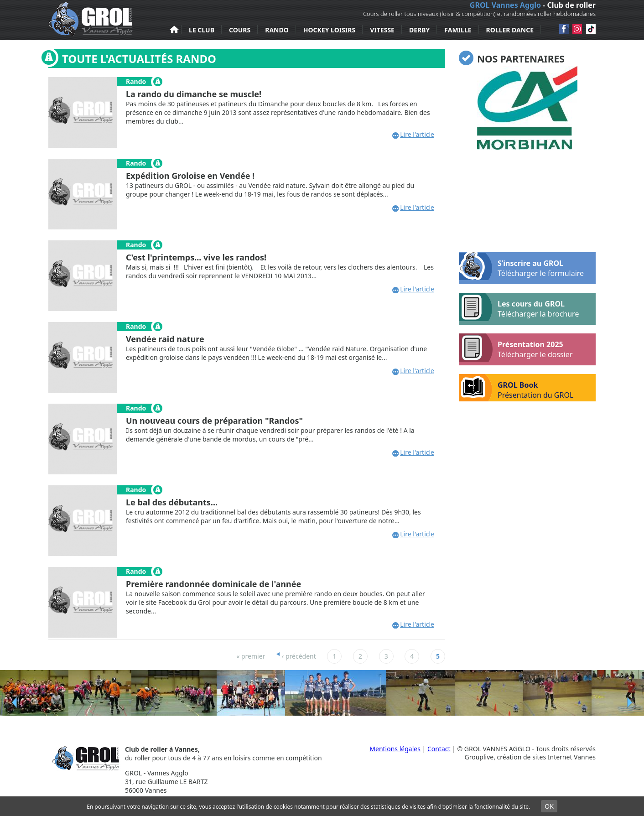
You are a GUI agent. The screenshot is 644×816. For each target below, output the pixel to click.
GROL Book (516, 388)
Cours (240, 30)
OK (549, 806)
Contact (439, 749)
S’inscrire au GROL (521, 266)
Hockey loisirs (329, 30)
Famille (458, 30)
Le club (202, 30)
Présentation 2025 (516, 348)
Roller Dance (510, 30)
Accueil (174, 30)
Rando (277, 30)
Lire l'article (417, 134)
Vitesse (382, 30)
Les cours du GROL (519, 307)
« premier (251, 656)
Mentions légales (395, 749)
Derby (419, 30)
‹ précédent (299, 656)
